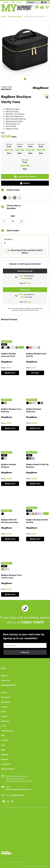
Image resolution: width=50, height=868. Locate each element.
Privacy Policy (10, 807)
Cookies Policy (19, 807)
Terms (3, 807)
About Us (5, 676)
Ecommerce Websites (26, 866)
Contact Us (6, 680)
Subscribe (25, 652)
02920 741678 (33, 622)
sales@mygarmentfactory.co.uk (18, 789)
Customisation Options (25, 176)
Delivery (25, 183)
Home (3, 16)
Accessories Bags (15, 16)
